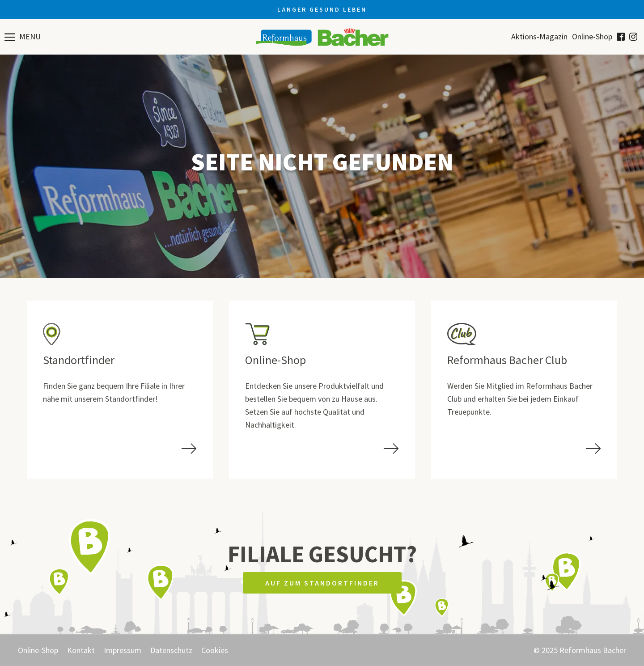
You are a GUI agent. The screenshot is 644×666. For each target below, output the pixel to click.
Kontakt (81, 650)
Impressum (123, 650)
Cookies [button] (215, 650)
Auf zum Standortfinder (322, 583)
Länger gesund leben (322, 9)
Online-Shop (592, 37)
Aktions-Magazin (539, 37)
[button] (23, 37)
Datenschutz (171, 650)
